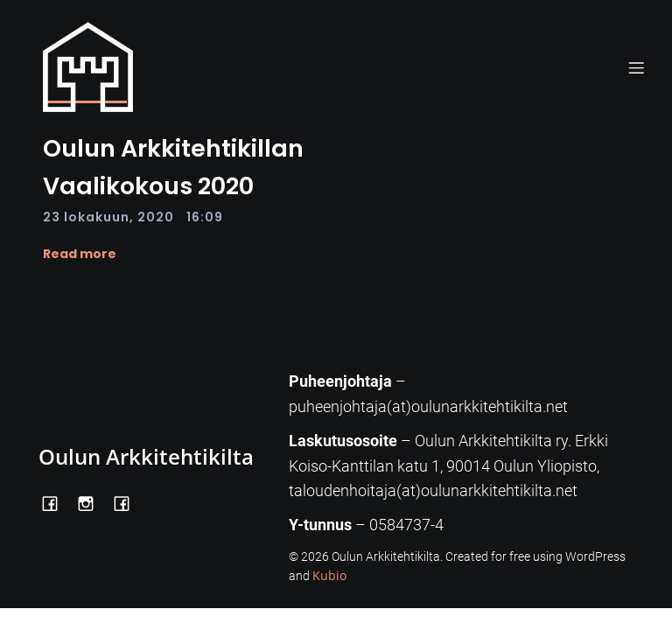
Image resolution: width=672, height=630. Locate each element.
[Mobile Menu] (636, 67)
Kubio (329, 575)
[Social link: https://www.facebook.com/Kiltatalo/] (128, 502)
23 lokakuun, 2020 (108, 217)
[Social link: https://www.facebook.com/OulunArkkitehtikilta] (56, 502)
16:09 (205, 217)
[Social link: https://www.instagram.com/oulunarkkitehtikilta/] (92, 502)
